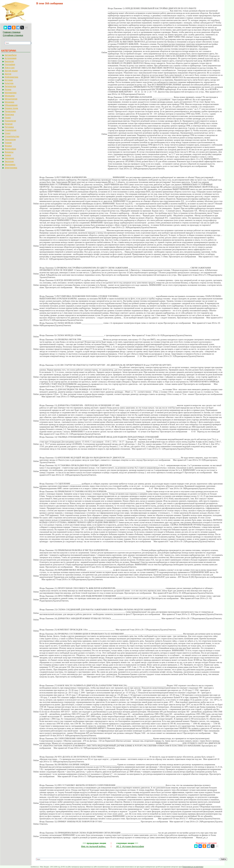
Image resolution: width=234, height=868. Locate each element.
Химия (8, 155)
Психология (10, 121)
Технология (10, 140)
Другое (8, 74)
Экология (9, 161)
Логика (8, 89)
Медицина (10, 96)
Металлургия (11, 99)
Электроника (11, 168)
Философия (10, 149)
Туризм (8, 143)
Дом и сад (10, 68)
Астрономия (11, 58)
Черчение (9, 158)
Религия (9, 124)
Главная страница (12, 32)
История (9, 80)
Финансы (9, 152)
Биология (9, 61)
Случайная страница (13, 35)
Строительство (12, 136)
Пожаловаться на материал (193, 867)
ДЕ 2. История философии (130, 846)
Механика (9, 102)
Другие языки (11, 71)
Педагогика (10, 111)
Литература (10, 86)
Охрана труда (11, 108)
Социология (10, 130)
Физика (8, 146)
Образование (11, 105)
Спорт (8, 133)
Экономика (10, 165)
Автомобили (11, 55)
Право (8, 118)
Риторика (9, 127)
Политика (9, 115)
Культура (9, 83)
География (10, 64)
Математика (11, 93)
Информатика (11, 77)
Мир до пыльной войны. (93, 846)
